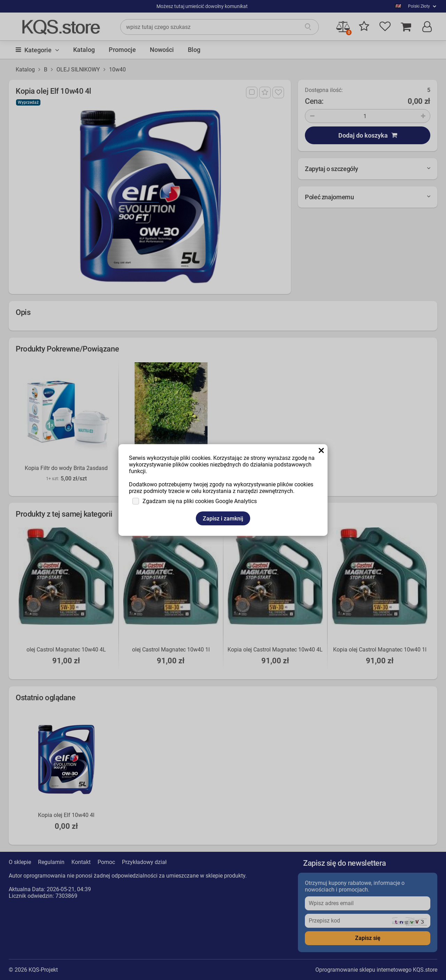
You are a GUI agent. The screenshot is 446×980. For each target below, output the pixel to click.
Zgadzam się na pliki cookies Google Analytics (200, 501)
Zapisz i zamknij (223, 519)
